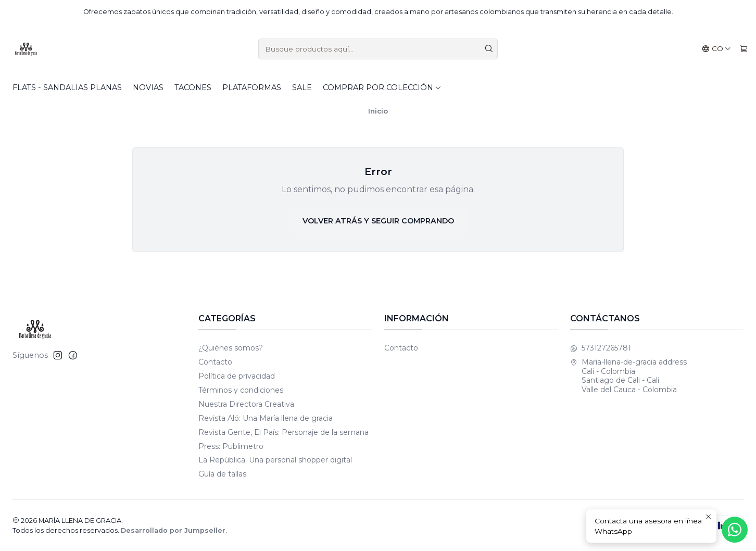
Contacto (215, 362)
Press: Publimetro (231, 446)
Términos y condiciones (241, 390)
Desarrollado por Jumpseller (173, 530)
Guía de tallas (222, 474)
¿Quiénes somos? (231, 348)
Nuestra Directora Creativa (246, 404)
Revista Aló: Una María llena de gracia (266, 418)
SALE (302, 87)
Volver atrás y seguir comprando (378, 221)
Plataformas (252, 87)
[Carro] (744, 49)
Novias (148, 87)
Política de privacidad (237, 376)
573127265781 (601, 348)
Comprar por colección (382, 87)
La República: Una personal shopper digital (275, 460)
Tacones (193, 87)
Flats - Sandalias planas (67, 87)
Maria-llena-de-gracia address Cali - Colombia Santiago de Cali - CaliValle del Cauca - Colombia (628, 376)
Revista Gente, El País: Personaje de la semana (283, 432)
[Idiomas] (716, 49)
